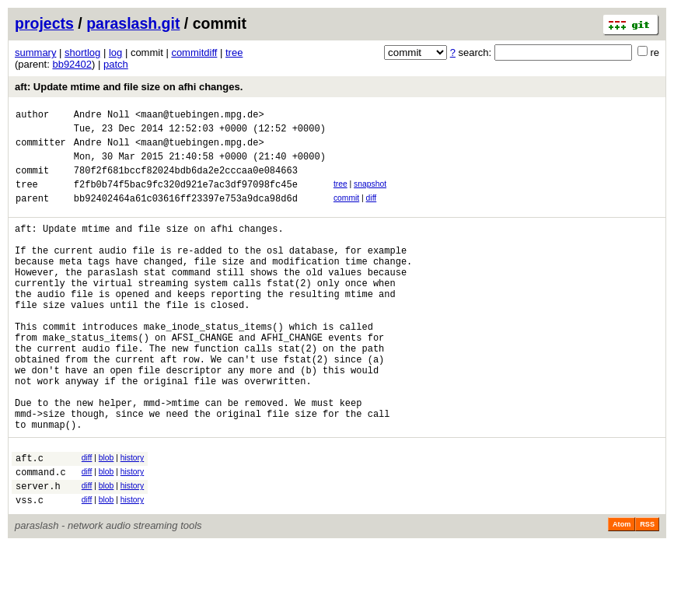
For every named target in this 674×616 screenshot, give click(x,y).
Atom (622, 594)
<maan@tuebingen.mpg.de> (200, 116)
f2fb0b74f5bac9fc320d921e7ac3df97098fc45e (186, 198)
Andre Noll (102, 116)
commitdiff (194, 52)
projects (44, 23)
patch (116, 64)
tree (234, 52)
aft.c (30, 521)
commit (346, 212)
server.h (38, 553)
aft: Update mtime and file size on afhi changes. (129, 87)
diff (372, 212)
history (132, 518)
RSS (647, 594)
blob (107, 518)
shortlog (82, 52)
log (115, 52)
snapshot (370, 196)
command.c (41, 537)
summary (35, 52)
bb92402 (72, 64)
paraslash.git (133, 23)
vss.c (30, 570)
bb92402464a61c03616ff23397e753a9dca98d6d (186, 214)
